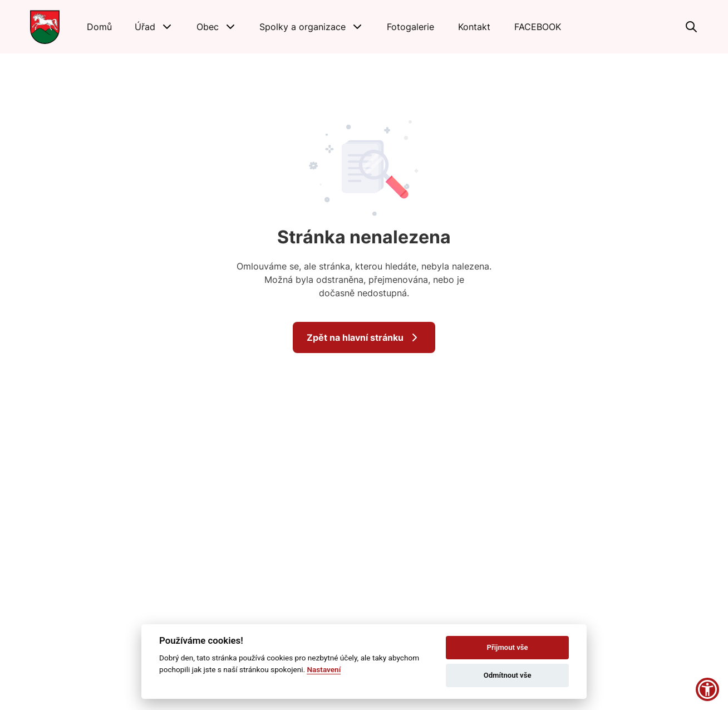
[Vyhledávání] (691, 27)
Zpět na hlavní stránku (364, 337)
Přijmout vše (508, 647)
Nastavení (324, 669)
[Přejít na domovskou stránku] (45, 27)
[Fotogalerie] (411, 27)
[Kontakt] (474, 27)
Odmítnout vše (508, 675)
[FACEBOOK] (538, 27)
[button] (154, 27)
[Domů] (99, 27)
